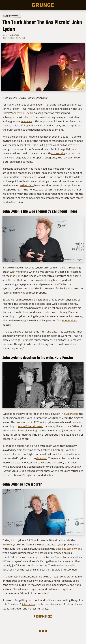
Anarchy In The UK (23, 113)
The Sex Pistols (69, 414)
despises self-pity (66, 549)
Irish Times (17, 276)
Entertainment (12, 16)
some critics (58, 153)
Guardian (42, 458)
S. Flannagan (12, 35)
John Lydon (28, 604)
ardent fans (27, 185)
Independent (69, 320)
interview (26, 121)
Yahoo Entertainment (30, 426)
